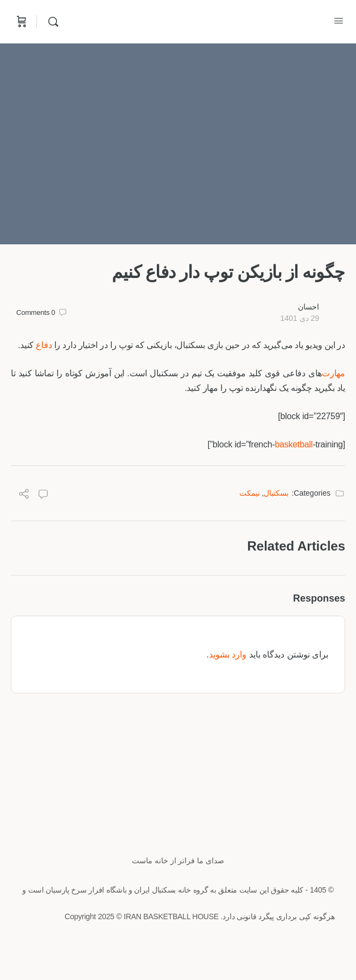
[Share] (24, 495)
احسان (309, 307)
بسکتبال (276, 493)
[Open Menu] (339, 21)
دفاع (44, 345)
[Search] (50, 22)
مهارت (333, 373)
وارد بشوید (228, 655)
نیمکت (250, 493)
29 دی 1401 (300, 318)
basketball (294, 444)
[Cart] (21, 22)
